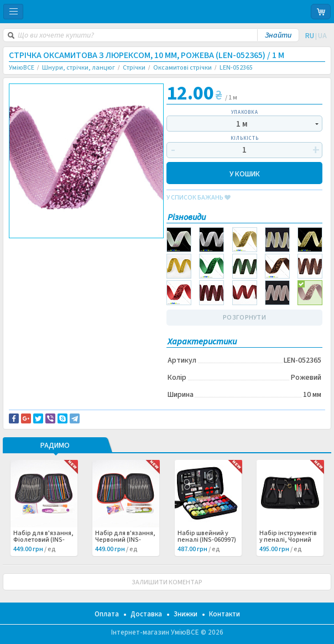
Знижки (186, 614)
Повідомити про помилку (57, 254)
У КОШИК (245, 173)
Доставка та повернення (56, 248)
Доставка (146, 614)
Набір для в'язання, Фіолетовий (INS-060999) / (43, 540)
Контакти (225, 614)
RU (310, 36)
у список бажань (199, 198)
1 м (242, 124)
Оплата (107, 614)
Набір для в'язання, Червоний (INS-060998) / (125, 540)
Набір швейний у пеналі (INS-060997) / (207, 540)
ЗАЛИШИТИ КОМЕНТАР (167, 582)
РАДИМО (55, 446)
